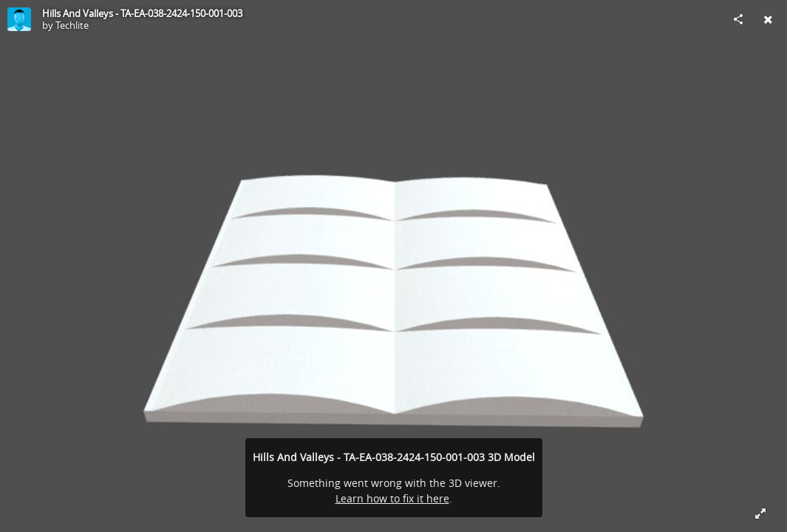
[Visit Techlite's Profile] (19, 19)
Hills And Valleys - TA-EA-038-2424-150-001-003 (142, 13)
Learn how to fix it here (392, 498)
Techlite (72, 25)
